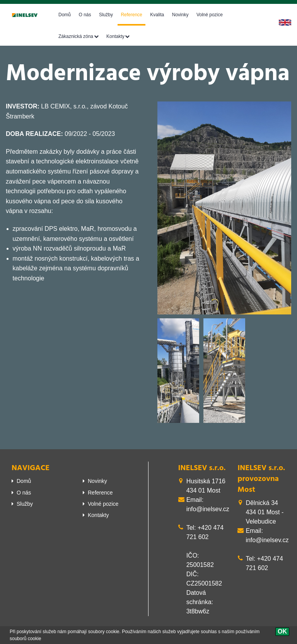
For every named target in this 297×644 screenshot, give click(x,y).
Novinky (180, 15)
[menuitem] (41, 481)
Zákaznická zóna (76, 36)
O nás (85, 15)
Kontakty (115, 36)
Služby (106, 15)
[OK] (282, 632)
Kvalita (157, 15)
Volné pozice (210, 15)
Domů (65, 15)
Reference (131, 15)
